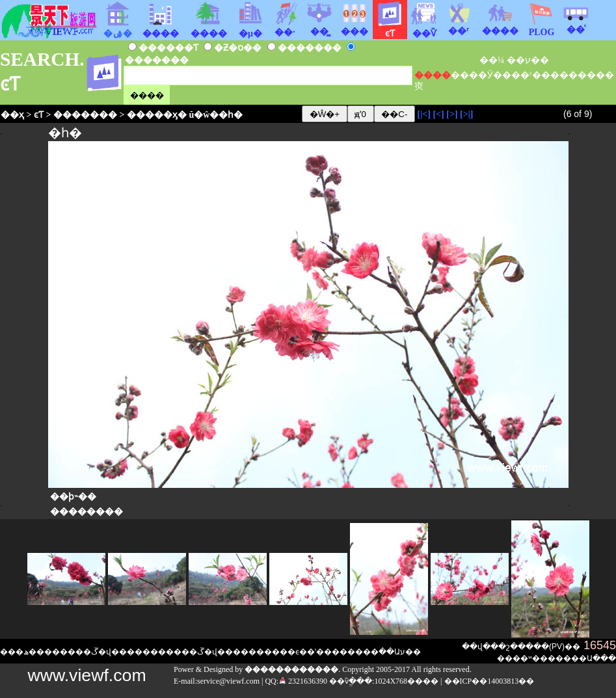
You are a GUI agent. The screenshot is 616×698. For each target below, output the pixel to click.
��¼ (492, 60)
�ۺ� (118, 29)
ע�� (537, 60)
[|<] (424, 114)
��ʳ (459, 26)
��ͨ (576, 25)
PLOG (541, 28)
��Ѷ (424, 29)
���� (500, 26)
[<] (438, 114)
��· (285, 27)
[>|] (466, 114)
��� (355, 27)
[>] (452, 114)
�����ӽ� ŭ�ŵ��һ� (185, 115)
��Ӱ (481, 75)
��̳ (319, 27)
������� (85, 115)
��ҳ (12, 115)
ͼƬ (39, 115)
